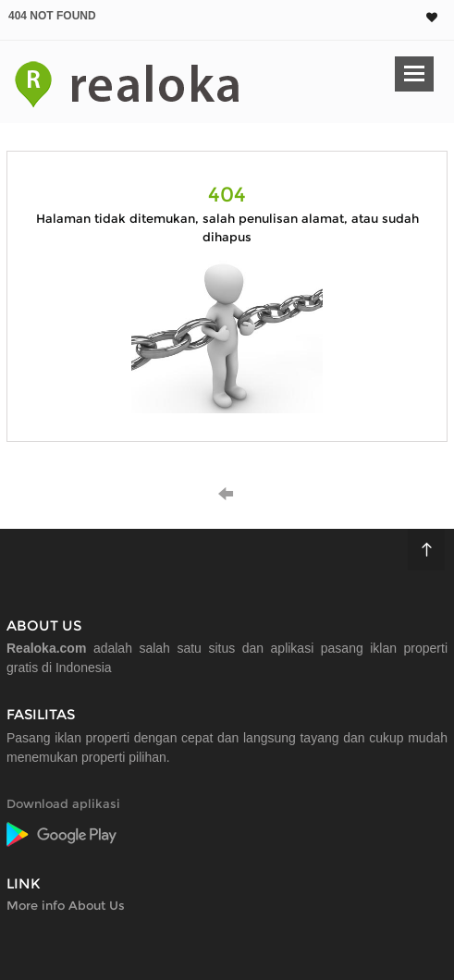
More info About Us (66, 905)
